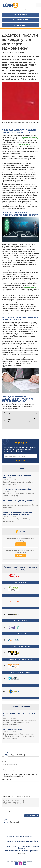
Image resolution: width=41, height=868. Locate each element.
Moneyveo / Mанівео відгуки (21, 595)
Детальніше (21, 544)
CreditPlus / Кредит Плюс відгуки (21, 672)
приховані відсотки (31, 288)
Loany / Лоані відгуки (21, 685)
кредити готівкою (23, 144)
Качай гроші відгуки (21, 621)
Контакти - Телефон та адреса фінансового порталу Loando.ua (22, 847)
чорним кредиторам (10, 281)
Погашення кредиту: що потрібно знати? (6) (19, 715)
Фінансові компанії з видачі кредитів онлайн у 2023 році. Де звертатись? (18, 513)
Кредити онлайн (20, 15)
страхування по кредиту (28, 138)
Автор (4, 761)
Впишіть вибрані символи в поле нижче (16, 797)
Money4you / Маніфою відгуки (21, 646)
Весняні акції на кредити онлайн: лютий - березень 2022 (20, 552)
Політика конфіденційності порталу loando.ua (22, 851)
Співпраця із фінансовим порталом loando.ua (22, 841)
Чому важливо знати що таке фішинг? (18, 489)
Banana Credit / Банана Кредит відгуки (21, 659)
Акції (22, 531)
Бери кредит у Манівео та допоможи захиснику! (21, 540)
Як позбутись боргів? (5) (13, 730)
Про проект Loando (22, 844)
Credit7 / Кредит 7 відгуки (21, 634)
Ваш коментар (7, 779)
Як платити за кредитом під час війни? (19, 501)
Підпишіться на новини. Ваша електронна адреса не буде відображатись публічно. (19, 775)
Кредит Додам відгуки (21, 608)
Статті (21, 468)
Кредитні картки (20, 25)
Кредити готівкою (20, 20)
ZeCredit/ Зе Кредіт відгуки (20, 698)
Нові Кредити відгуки (21, 582)
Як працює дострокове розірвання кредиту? (17, 477)
